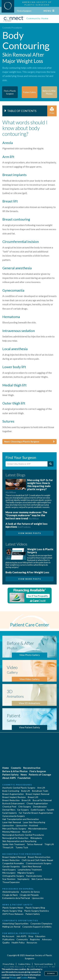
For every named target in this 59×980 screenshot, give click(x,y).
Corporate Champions (41, 923)
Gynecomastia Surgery (14, 816)
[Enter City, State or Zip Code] (27, 464)
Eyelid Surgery (38, 810)
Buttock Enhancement (13, 803)
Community (22, 939)
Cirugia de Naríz (10, 895)
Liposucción (38, 898)
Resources (32, 943)
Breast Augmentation (13, 794)
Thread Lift (8, 847)
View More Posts (30, 533)
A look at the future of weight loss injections (27, 525)
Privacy (13, 978)
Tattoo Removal (35, 844)
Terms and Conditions (44, 964)
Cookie (24, 978)
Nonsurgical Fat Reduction (15, 838)
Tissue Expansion (11, 882)
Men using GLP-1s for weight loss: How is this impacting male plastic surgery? (29, 486)
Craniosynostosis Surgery (39, 863)
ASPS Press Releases (13, 914)
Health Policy (18, 943)
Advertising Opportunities (15, 923)
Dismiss (51, 973)
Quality (6, 943)
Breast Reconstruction (39, 857)
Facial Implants (10, 813)
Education (40, 936)
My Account (8, 936)
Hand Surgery (9, 870)
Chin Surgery (25, 807)
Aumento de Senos (30, 892)
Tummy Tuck (22, 847)
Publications (8, 939)
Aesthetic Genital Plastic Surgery (19, 788)
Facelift (51, 810)
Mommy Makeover (11, 832)
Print (52, 111)
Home (6, 768)
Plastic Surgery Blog (35, 908)
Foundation (24, 778)
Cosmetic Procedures (12, 28)
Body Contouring (11, 791)
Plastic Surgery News (13, 908)
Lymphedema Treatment (30, 870)
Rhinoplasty (36, 838)
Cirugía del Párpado (29, 895)
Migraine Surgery (26, 873)
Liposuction (8, 825)
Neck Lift (27, 832)
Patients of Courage (40, 775)
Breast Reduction (11, 800)
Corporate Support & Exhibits (37, 927)
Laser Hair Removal (12, 822)
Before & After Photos (15, 771)
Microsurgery (9, 873)
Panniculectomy (34, 876)
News (24, 775)
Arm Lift (41, 788)
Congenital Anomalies (13, 863)
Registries (35, 939)
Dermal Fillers (9, 810)
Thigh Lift (49, 844)
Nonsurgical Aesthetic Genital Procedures (23, 835)
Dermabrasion (40, 807)
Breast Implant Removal (38, 794)
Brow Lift (26, 800)
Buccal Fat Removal (42, 800)
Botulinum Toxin (40, 791)
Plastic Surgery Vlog (12, 911)
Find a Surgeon (24, 11)
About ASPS (9, 778)
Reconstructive (32, 768)
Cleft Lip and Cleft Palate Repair (37, 860)
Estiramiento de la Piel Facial (16, 898)
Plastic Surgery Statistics (37, 911)
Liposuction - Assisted (27, 825)
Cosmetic (16, 768)
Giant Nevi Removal (31, 866)
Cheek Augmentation (37, 803)
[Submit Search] (51, 464)
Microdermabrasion (38, 829)
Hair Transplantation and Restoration (21, 819)
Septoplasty (23, 879)
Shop (31, 936)
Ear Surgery (23, 810)
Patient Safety (10, 775)
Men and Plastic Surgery (14, 829)
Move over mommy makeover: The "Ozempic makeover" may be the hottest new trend (26, 515)
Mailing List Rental (11, 927)
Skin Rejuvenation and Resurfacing (19, 841)
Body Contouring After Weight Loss (27, 572)
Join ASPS (21, 936)
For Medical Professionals (21, 933)
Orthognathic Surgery (13, 876)
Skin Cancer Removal (42, 879)
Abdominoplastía (11, 892)
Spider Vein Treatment (14, 844)
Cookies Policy (24, 964)
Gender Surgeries (11, 866)
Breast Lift (33, 797)
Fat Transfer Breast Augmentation (36, 813)
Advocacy (47, 939)
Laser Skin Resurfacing (34, 822)
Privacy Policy (9, 964)
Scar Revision (9, 879)
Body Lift (26, 791)
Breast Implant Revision (14, 797)
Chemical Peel (9, 807)
